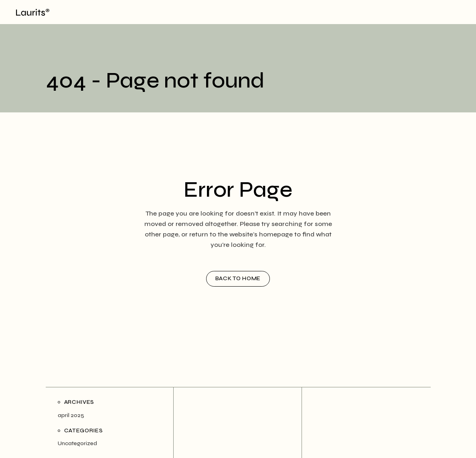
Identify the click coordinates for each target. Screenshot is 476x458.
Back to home (238, 278)
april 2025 (71, 415)
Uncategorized (77, 443)
